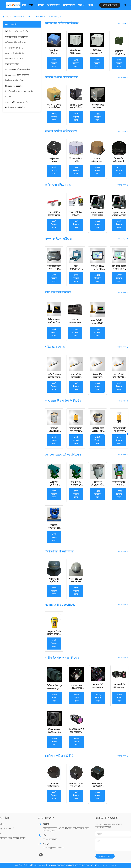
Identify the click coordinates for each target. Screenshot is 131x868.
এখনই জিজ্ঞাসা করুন (54, 63)
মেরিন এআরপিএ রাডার (14, 48)
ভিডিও (41, 5)
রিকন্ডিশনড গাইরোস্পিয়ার (15, 80)
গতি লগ (8, 97)
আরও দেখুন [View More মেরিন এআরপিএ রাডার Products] (123, 185)
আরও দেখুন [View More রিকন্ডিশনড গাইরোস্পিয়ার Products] (123, 552)
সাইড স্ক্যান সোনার (12, 64)
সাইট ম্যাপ (33, 865)
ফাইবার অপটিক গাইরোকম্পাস (17, 37)
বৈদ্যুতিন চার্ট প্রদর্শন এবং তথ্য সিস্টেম (19, 91)
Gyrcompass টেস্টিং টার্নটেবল (17, 75)
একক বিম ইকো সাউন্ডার (15, 53)
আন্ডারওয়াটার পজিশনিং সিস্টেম (17, 70)
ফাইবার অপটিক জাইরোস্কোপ (16, 42)
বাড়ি (24, 5)
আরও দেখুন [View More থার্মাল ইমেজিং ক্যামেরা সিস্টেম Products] (123, 658)
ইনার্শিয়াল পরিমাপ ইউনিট (15, 108)
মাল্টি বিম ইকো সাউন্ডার (14, 59)
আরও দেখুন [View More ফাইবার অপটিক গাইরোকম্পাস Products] (123, 77)
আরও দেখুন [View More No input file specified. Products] (123, 605)
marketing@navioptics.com (54, 848)
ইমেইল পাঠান (105, 856)
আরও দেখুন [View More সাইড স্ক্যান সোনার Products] (123, 347)
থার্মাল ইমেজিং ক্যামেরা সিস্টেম (17, 102)
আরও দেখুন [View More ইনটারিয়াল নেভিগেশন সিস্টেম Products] (123, 23)
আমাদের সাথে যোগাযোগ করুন (69, 5)
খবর (81, 5)
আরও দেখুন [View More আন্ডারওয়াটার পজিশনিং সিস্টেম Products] (123, 401)
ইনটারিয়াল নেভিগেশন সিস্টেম (17, 31)
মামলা (91, 5)
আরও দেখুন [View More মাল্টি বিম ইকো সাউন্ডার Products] (123, 292)
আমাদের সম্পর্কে (54, 5)
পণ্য (32, 5)
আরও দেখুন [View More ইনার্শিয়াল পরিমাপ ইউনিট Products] (123, 756)
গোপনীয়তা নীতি (21, 865)
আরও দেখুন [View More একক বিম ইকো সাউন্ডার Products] (123, 239)
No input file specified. (15, 86)
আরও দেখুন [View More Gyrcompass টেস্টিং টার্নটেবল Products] (123, 454)
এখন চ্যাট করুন (110, 5)
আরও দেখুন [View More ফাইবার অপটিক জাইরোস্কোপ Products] (123, 131)
